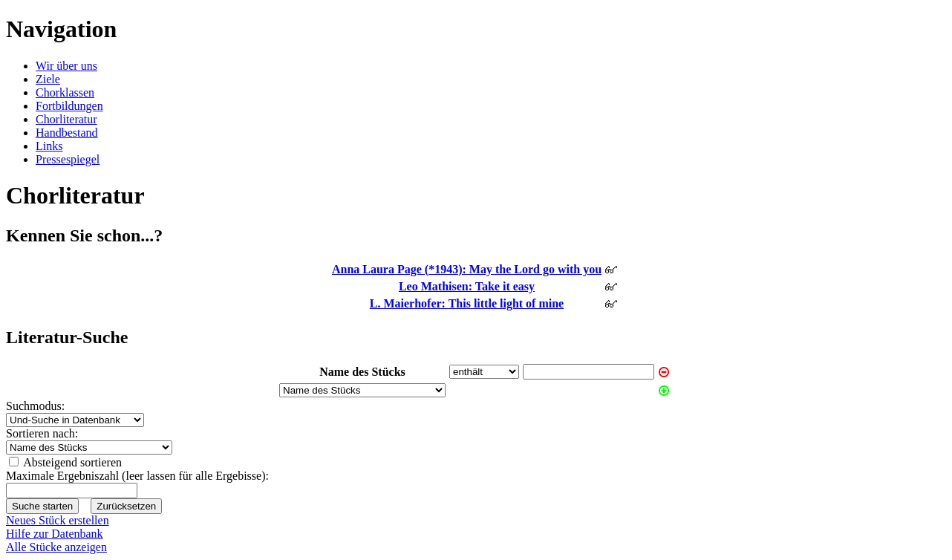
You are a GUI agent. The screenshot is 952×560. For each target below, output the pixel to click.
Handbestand (67, 133)
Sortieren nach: (42, 433)
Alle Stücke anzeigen (56, 547)
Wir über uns (66, 66)
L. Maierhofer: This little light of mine (467, 303)
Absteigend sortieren (72, 462)
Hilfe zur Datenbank (55, 534)
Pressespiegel (68, 159)
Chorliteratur (66, 119)
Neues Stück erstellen (58, 520)
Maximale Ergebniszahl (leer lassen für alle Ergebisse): (137, 476)
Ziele (48, 79)
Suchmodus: (35, 406)
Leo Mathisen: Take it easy (467, 286)
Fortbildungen (69, 106)
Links (49, 146)
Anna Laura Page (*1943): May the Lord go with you (467, 269)
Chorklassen (65, 92)
